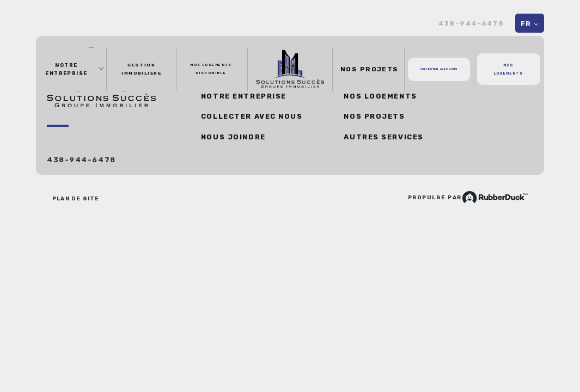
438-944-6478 (471, 24)
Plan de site (76, 199)
